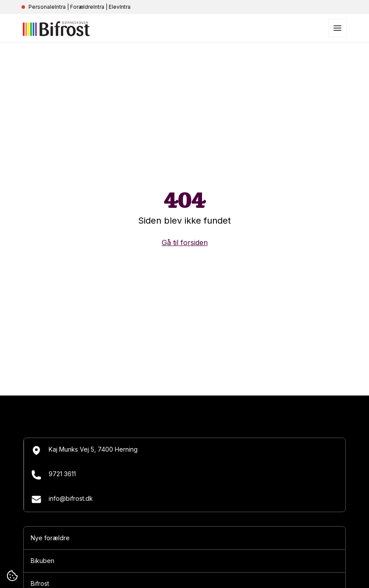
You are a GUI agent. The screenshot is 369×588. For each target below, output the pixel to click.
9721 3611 (53, 475)
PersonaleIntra (47, 7)
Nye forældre (50, 538)
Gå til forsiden (185, 242)
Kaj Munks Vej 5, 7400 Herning (84, 450)
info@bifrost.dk (62, 499)
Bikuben (43, 561)
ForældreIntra (87, 7)
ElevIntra (120, 7)
